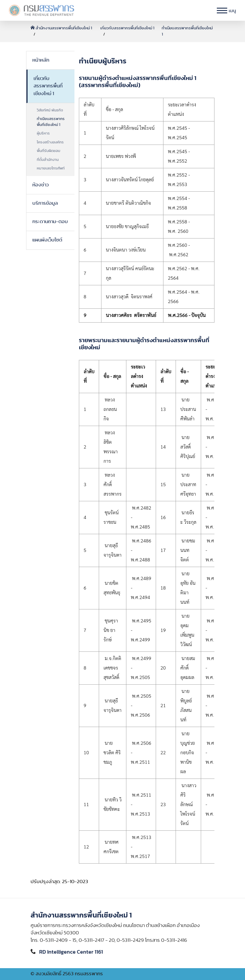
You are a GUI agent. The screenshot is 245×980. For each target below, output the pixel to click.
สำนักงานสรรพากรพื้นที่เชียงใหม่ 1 (61, 28)
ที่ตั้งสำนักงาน (48, 160)
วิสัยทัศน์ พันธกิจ (50, 110)
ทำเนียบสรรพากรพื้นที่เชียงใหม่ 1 (51, 122)
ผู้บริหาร (43, 133)
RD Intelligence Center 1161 (71, 952)
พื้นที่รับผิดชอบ (48, 151)
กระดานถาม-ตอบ (50, 222)
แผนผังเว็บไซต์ (47, 240)
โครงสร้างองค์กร (50, 142)
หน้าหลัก (41, 60)
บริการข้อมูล (45, 203)
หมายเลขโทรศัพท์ (51, 168)
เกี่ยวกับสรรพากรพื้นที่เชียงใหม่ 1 (127, 28)
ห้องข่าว (40, 185)
